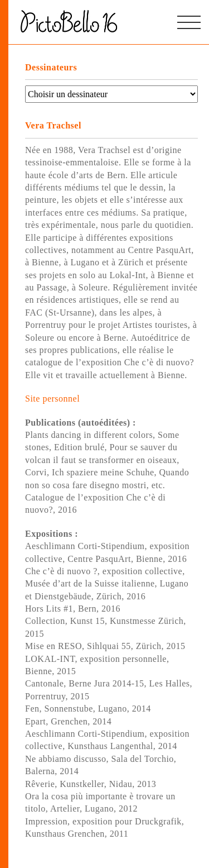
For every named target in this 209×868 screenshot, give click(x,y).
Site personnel (52, 399)
